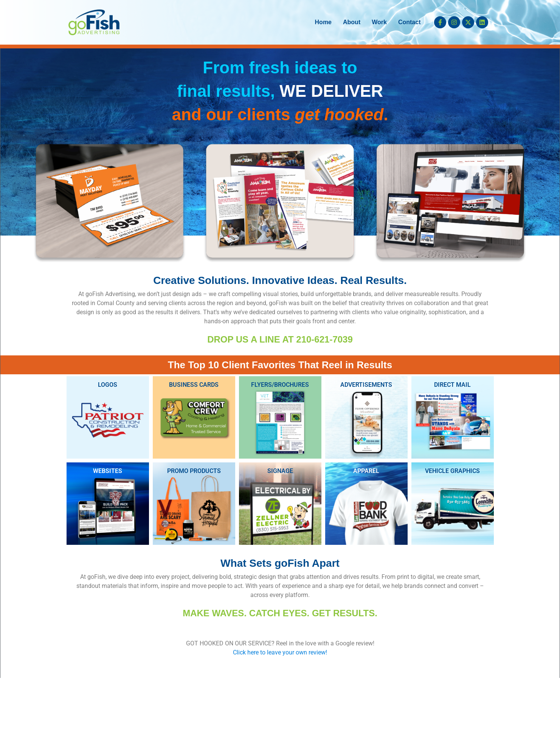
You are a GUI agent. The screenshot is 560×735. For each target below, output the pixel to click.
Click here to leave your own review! (280, 652)
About (352, 22)
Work (379, 22)
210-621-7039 (324, 339)
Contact (410, 22)
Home (323, 22)
